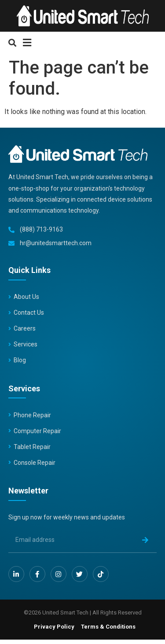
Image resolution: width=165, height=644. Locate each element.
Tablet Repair (32, 447)
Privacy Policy (54, 627)
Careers (25, 328)
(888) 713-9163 (41, 229)
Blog (20, 360)
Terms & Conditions (108, 627)
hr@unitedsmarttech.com (56, 243)
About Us (26, 297)
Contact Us (29, 313)
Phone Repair (32, 415)
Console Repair (35, 463)
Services (26, 344)
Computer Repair (37, 431)
